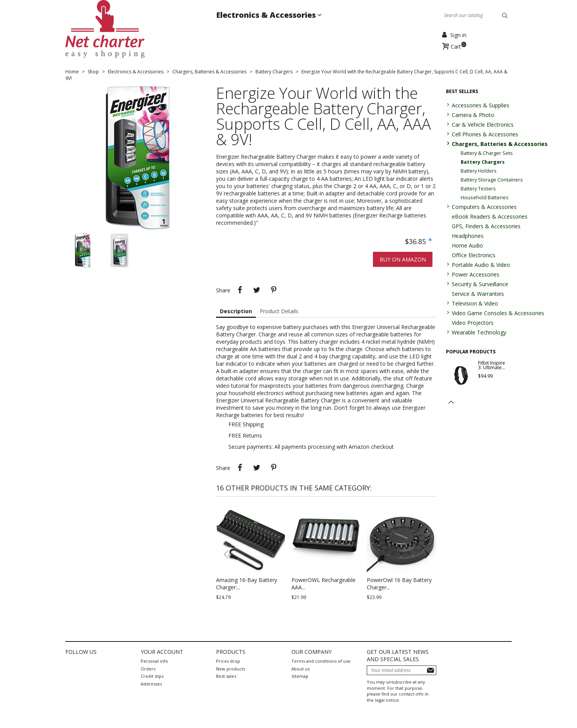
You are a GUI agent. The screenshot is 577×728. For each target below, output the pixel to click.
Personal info (154, 661)
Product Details (279, 311)
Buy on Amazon (403, 259)
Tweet (257, 290)
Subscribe (431, 670)
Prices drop (228, 661)
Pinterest (274, 290)
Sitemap (300, 676)
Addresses (151, 684)
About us (300, 669)
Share (240, 290)
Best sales (226, 676)
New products (231, 669)
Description (236, 311)
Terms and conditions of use (321, 661)
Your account (162, 652)
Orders (148, 669)
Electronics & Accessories (267, 15)
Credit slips (152, 676)
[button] (427, 555)
